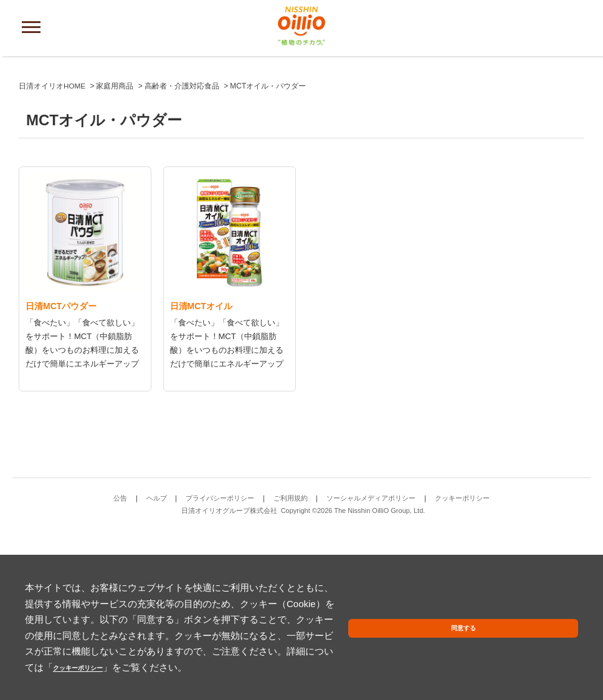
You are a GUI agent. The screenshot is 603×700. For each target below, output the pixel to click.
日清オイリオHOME (52, 254)
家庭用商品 (115, 254)
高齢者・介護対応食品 (183, 254)
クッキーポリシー (202, 667)
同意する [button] (549, 645)
